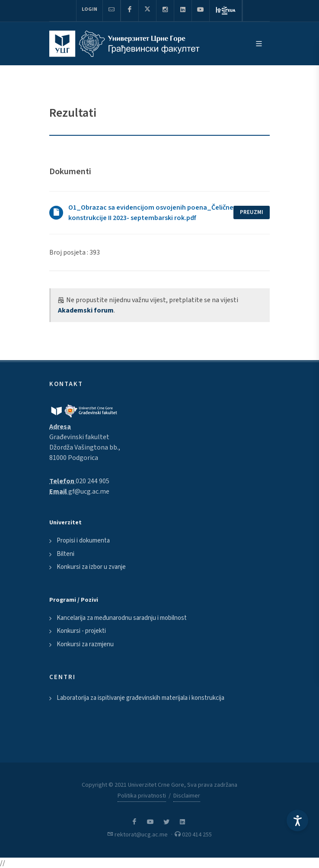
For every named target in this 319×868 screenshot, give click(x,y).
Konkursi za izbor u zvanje (91, 567)
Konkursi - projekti (81, 631)
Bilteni (65, 554)
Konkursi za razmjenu (85, 644)
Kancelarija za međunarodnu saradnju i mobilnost (122, 618)
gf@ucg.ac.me (89, 491)
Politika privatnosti (142, 796)
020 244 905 (93, 481)
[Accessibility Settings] (297, 820)
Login (89, 9)
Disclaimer (187, 796)
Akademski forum (86, 310)
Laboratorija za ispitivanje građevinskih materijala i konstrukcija (140, 698)
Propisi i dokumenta (83, 541)
